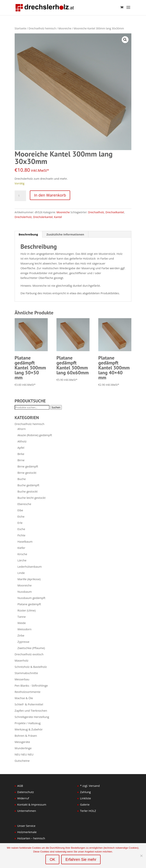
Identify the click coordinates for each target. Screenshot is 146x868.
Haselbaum (25, 541)
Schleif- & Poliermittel (29, 704)
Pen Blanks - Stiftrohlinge (31, 685)
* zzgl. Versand (90, 786)
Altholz (22, 441)
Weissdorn (25, 629)
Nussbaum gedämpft (31, 598)
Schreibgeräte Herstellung (32, 717)
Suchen (56, 407)
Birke (21, 454)
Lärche (22, 560)
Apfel (21, 448)
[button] (125, 40)
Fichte (21, 535)
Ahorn (22, 429)
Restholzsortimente (28, 692)
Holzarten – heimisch (31, 838)
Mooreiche (65, 28)
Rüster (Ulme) (27, 610)
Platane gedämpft (29, 604)
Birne (21, 460)
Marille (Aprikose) (29, 579)
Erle (20, 523)
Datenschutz (26, 792)
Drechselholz (96, 212)
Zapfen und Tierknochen (31, 711)
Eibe (20, 510)
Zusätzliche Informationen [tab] (65, 234)
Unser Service (26, 826)
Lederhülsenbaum (30, 567)
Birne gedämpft (28, 466)
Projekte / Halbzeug (28, 723)
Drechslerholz (23, 217)
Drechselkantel (115, 212)
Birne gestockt (27, 473)
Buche (22, 479)
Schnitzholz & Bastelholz (31, 667)
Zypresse (23, 642)
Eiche (21, 516)
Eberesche (24, 504)
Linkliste (85, 798)
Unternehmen (27, 811)
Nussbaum (25, 592)
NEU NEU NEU (24, 754)
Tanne (22, 617)
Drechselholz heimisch (42, 28)
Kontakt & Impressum (32, 804)
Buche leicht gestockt (32, 498)
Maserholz (22, 660)
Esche (21, 529)
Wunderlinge (23, 748)
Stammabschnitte (26, 673)
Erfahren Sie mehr (81, 859)
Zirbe (21, 635)
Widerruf (23, 798)
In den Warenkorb (50, 195)
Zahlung (85, 792)
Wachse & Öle (24, 698)
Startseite (20, 28)
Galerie (85, 804)
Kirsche (22, 554)
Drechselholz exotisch (29, 654)
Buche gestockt (28, 491)
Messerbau (22, 679)
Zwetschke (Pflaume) (31, 648)
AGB (20, 786)
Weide (22, 623)
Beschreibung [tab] (28, 234)
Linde (21, 573)
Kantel (58, 217)
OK (52, 859)
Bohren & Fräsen (26, 736)
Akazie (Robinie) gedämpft (35, 435)
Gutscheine (22, 761)
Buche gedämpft (28, 485)
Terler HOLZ (88, 811)
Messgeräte (22, 742)
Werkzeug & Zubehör (29, 729)
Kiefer (21, 548)
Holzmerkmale (27, 832)
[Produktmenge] (20, 196)
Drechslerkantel (43, 217)
